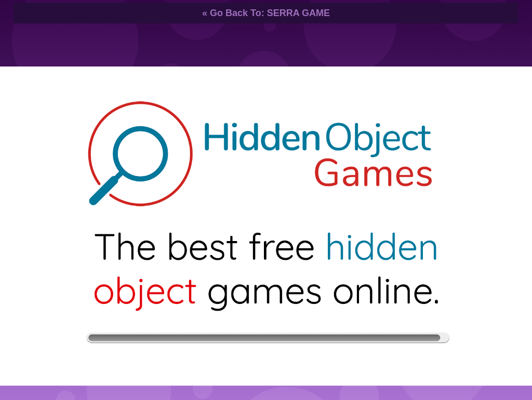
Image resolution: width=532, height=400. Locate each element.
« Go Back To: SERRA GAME (266, 13)
